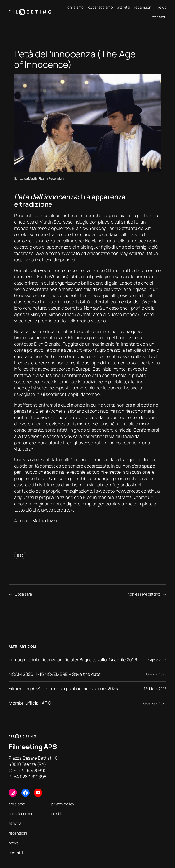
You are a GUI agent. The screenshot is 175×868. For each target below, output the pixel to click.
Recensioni (56, 178)
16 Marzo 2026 (156, 674)
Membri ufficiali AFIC (30, 703)
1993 (20, 555)
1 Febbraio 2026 (155, 689)
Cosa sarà (23, 594)
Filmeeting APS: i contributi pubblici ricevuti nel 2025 (63, 689)
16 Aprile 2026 (156, 660)
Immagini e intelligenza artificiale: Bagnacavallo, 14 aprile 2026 (73, 660)
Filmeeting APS (33, 747)
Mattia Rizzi (36, 178)
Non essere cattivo (144, 594)
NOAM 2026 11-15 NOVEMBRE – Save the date (55, 674)
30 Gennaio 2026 (154, 703)
